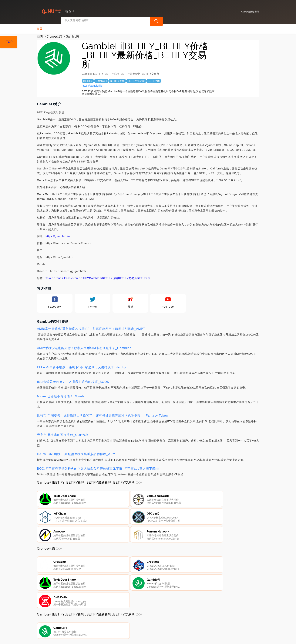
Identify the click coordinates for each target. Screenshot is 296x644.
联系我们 (82, 624)
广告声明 (120, 624)
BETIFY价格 (110, 277)
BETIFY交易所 (128, 277)
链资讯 (99, 638)
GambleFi (96, 277)
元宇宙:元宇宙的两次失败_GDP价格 (63, 434)
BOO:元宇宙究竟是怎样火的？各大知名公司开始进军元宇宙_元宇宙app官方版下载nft (98, 467)
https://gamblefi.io (92, 85)
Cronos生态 (54, 35)
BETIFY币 (144, 277)
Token (49, 277)
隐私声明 (101, 624)
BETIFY (84, 277)
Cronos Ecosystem (66, 277)
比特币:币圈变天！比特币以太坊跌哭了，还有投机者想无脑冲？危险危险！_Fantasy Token (102, 414)
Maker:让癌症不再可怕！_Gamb (60, 395)
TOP (9, 42)
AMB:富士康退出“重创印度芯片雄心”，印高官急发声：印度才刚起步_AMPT (91, 328)
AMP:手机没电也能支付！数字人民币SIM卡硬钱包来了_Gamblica (84, 347)
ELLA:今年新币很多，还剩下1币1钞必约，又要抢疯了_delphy (81, 366)
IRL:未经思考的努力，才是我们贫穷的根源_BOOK (73, 381)
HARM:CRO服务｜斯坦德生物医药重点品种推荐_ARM (76, 453)
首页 (40, 28)
